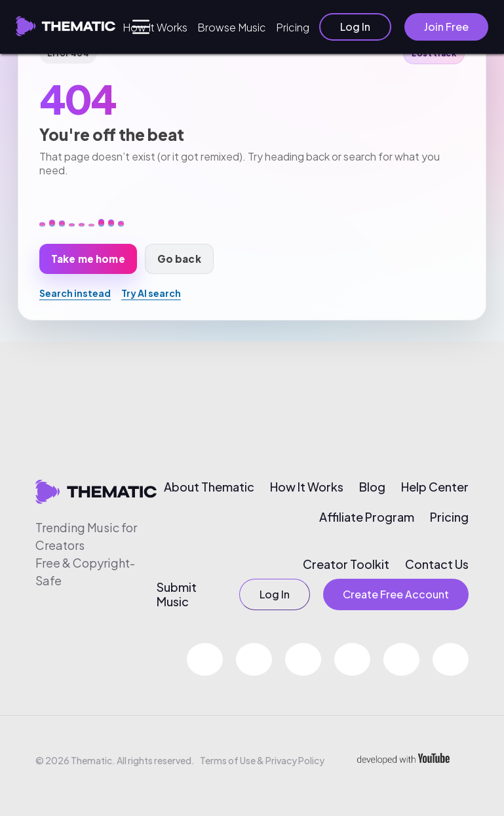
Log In (355, 27)
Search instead (75, 293)
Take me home (88, 259)
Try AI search (151, 293)
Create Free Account (396, 594)
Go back (179, 259)
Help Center (435, 487)
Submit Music (177, 594)
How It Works (155, 27)
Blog (372, 487)
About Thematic (209, 487)
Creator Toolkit (346, 564)
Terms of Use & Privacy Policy (262, 760)
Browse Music (232, 27)
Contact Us (437, 564)
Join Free (446, 27)
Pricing (293, 27)
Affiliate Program (367, 517)
